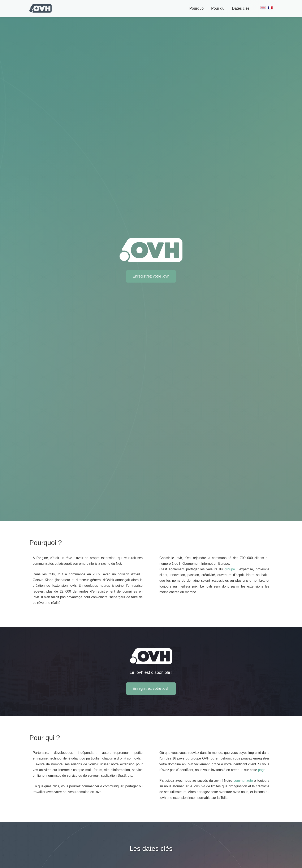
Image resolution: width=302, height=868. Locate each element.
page (262, 770)
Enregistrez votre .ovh (151, 276)
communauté (243, 781)
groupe (230, 569)
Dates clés (241, 8)
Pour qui (218, 8)
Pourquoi (197, 8)
